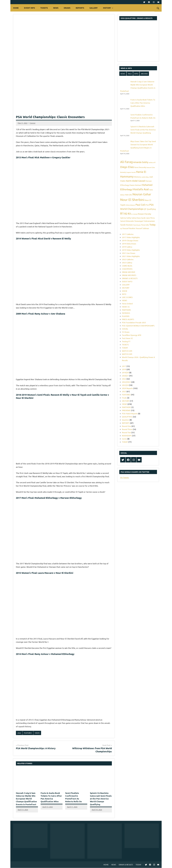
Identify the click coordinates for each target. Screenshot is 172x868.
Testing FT (126, 341)
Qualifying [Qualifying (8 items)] (151, 209)
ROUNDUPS (127, 436)
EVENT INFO (30, 8)
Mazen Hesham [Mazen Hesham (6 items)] (135, 185)
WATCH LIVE (127, 351)
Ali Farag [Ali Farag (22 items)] (126, 162)
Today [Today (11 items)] (152, 225)
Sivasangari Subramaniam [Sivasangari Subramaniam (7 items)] (145, 221)
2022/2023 (126, 382)
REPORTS (80, 8)
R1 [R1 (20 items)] (122, 213)
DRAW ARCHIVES (129, 275)
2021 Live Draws (129, 253)
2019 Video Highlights (131, 250)
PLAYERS (126, 316)
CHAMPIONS (127, 269)
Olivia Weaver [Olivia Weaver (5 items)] (130, 205)
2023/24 (125, 385)
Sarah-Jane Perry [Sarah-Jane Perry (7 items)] (148, 218)
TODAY (125, 348)
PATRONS (126, 313)
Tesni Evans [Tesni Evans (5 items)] (137, 225)
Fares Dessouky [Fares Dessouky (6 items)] (140, 167)
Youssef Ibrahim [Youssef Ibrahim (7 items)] (129, 228)
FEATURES (28, 733)
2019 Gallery (127, 247)
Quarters (126, 420)
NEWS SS (126, 307)
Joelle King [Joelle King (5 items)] (145, 177)
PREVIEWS (126, 410)
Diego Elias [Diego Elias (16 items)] (127, 167)
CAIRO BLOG (127, 266)
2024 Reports (127, 388)
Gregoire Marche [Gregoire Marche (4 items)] (131, 172)
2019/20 (125, 372)
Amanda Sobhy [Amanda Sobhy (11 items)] (141, 162)
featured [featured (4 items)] (149, 167)
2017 (124, 366)
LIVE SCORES (127, 297)
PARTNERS (126, 310)
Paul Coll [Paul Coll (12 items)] (140, 205)
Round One (127, 426)
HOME (16, 8)
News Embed (127, 303)
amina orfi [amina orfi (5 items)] (152, 162)
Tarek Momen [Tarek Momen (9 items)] (126, 225)
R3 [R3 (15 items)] (129, 214)
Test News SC (127, 338)
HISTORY (108, 8)
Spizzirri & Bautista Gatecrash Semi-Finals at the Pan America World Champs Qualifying (101, 799)
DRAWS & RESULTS (130, 278)
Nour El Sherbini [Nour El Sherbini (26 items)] (132, 200)
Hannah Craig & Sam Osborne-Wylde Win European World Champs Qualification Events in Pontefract (26, 799)
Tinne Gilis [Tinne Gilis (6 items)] (145, 225)
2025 (124, 391)
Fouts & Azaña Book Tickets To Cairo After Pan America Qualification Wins (143, 103)
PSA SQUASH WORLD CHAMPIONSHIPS (138, 326)
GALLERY (94, 8)
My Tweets (125, 477)
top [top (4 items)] (121, 228)
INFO (136, 74)
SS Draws (126, 332)
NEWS (56, 8)
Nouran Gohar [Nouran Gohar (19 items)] (142, 194)
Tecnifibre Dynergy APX (132, 335)
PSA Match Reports (130, 413)
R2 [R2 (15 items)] (126, 214)
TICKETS (44, 8)
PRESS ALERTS (128, 319)
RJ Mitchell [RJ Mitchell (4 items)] (134, 214)
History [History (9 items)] (137, 177)
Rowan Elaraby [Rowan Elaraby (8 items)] (145, 214)
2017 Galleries (128, 234)
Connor (33, 123)
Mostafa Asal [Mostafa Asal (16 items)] (141, 189)
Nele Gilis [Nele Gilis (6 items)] (128, 195)
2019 (124, 369)
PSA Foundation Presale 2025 (134, 322)
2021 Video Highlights (131, 256)
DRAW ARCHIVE (129, 272)
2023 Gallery (127, 262)
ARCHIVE (144, 74)
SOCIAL (125, 329)
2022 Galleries (128, 259)
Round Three (127, 429)
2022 (19, 733)
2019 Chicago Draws (130, 240)
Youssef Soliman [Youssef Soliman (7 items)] (142, 228)
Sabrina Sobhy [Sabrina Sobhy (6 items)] (126, 218)
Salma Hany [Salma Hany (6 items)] (136, 218)
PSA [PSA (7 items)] (147, 205)
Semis (124, 439)
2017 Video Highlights (131, 237)
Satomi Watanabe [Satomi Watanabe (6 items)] (127, 221)
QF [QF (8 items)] (145, 209)
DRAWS (67, 8)
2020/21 (125, 376)
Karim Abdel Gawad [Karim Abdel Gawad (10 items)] (135, 181)
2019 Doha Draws (129, 244)
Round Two (126, 432)
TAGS (130, 74)
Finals (124, 398)
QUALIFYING (127, 417)
